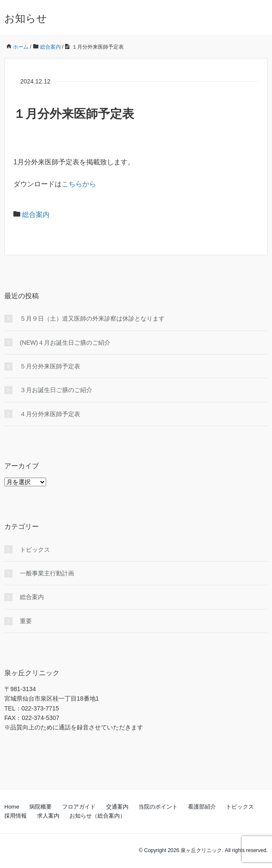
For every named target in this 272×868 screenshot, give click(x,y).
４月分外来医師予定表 (50, 414)
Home (12, 807)
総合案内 (36, 215)
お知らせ (26, 18)
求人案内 (48, 816)
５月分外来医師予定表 (50, 366)
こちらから (79, 184)
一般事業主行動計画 (47, 573)
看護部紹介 (202, 807)
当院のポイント (158, 807)
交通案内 (117, 807)
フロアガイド (79, 807)
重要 (26, 621)
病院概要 (41, 807)
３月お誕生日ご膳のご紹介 (56, 390)
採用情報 (16, 816)
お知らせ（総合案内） (97, 816)
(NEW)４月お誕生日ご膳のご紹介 (65, 343)
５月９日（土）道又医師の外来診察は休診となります (92, 318)
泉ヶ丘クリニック (201, 850)
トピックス (35, 550)
